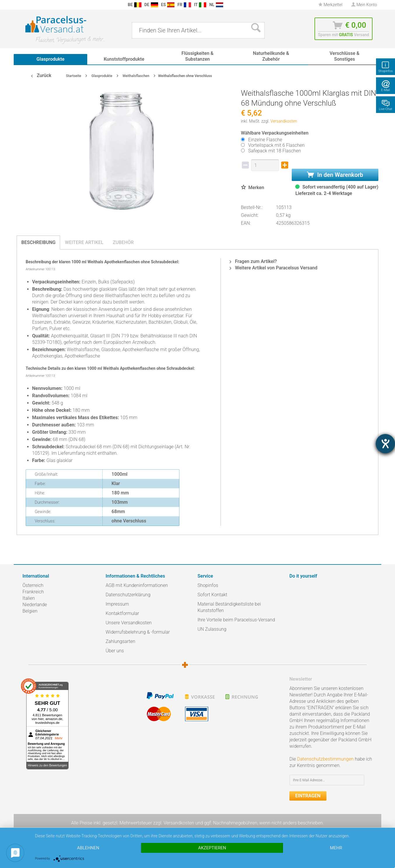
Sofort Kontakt (212, 595)
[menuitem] (25, 5)
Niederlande (35, 605)
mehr (336, 848)
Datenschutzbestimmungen (325, 759)
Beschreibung (38, 242)
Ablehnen (88, 848)
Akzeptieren (212, 848)
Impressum (117, 604)
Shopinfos (208, 585)
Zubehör (123, 242)
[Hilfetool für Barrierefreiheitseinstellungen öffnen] (385, 444)
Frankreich (33, 592)
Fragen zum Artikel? (253, 261)
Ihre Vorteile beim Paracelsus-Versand (236, 620)
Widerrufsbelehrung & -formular (138, 632)
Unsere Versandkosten (129, 623)
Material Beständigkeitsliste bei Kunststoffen (229, 607)
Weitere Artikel (84, 242)
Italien (29, 598)
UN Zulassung (212, 629)
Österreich (33, 585)
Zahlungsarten (120, 641)
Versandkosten (284, 121)
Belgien (30, 611)
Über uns (115, 651)
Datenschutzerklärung (128, 595)
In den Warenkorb (335, 175)
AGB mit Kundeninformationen (137, 585)
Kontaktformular (122, 613)
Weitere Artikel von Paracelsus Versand (273, 268)
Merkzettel (330, 5)
